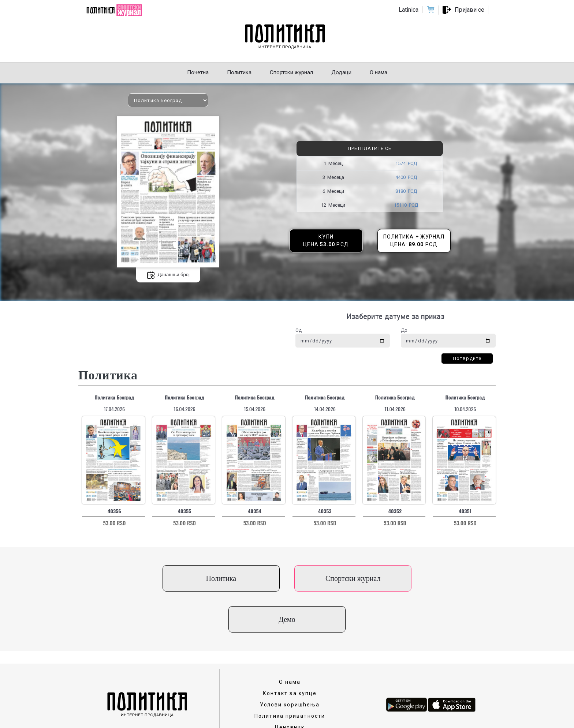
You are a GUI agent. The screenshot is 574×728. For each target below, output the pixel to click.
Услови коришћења (290, 664)
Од (299, 330)
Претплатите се (370, 148)
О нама (290, 641)
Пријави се (469, 10)
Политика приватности (290, 675)
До (404, 330)
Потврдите (467, 358)
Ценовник (290, 686)
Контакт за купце (290, 652)
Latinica (409, 10)
